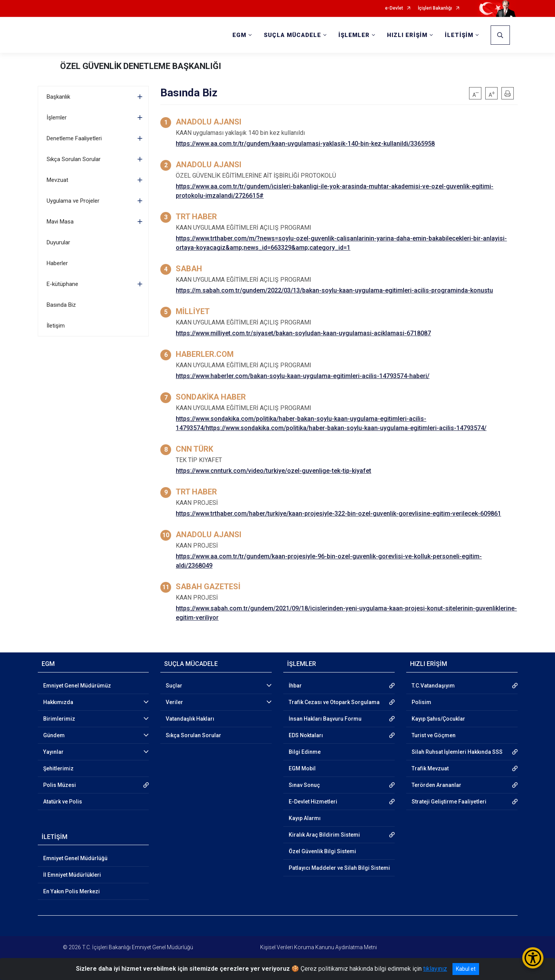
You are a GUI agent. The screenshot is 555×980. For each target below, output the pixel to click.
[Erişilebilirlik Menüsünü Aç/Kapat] (533, 958)
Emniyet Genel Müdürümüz (77, 686)
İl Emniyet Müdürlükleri (72, 875)
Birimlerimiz (59, 719)
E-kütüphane (62, 284)
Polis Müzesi (60, 785)
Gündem (54, 735)
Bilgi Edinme (305, 752)
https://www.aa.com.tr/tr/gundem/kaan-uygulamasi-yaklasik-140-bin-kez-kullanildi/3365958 (305, 144)
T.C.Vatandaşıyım (433, 686)
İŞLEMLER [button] (354, 35)
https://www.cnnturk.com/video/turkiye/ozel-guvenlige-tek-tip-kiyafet (273, 471)
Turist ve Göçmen (434, 735)
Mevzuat (57, 180)
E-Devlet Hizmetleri (313, 802)
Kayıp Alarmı (305, 818)
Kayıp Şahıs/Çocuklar (438, 719)
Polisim (421, 702)
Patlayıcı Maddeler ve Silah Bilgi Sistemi (339, 868)
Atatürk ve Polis (63, 802)
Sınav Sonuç (304, 785)
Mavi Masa (60, 222)
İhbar (295, 686)
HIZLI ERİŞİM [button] (407, 35)
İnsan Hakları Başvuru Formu (325, 719)
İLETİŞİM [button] (459, 35)
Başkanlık (58, 97)
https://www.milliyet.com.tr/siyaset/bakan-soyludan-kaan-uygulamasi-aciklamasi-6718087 (303, 333)
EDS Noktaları (306, 735)
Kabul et (466, 969)
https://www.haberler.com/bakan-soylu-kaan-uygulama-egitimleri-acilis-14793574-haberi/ (303, 376)
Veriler (174, 702)
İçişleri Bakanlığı (435, 8)
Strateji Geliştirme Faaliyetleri (449, 802)
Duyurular (58, 242)
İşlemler (57, 118)
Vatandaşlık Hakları (190, 719)
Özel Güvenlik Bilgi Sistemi (322, 851)
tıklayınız (435, 969)
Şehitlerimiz (58, 768)
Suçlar (174, 686)
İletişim (56, 326)
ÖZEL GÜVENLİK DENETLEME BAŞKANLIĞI (141, 66)
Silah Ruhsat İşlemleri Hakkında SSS (457, 752)
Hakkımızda (58, 702)
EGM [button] (239, 35)
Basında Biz (61, 305)
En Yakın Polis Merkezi (71, 891)
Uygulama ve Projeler (73, 201)
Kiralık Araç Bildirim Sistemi (324, 835)
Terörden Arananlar (436, 785)
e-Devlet (394, 8)
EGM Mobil (302, 768)
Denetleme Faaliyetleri (74, 138)
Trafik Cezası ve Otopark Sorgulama (334, 702)
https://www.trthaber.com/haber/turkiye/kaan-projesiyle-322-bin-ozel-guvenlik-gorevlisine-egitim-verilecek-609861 (338, 514)
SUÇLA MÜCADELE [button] (292, 35)
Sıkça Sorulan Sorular (74, 159)
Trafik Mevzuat (430, 768)
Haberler (57, 263)
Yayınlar (53, 752)
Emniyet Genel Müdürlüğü (75, 858)
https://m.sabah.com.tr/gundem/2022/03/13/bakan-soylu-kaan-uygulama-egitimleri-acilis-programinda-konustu (334, 290)
